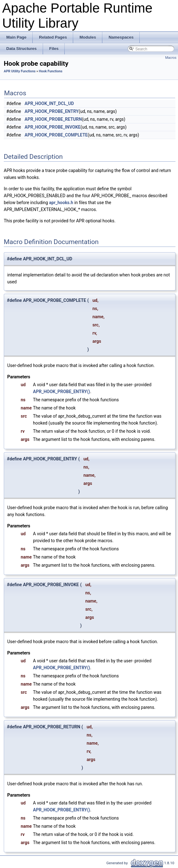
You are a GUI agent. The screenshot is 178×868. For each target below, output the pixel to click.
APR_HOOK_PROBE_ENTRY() (62, 392)
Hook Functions (51, 71)
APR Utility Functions (20, 71)
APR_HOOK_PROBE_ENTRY (51, 111)
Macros (171, 58)
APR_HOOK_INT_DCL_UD (49, 103)
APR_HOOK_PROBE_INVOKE (52, 127)
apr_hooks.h (61, 203)
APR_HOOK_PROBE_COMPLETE (56, 135)
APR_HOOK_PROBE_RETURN (53, 119)
